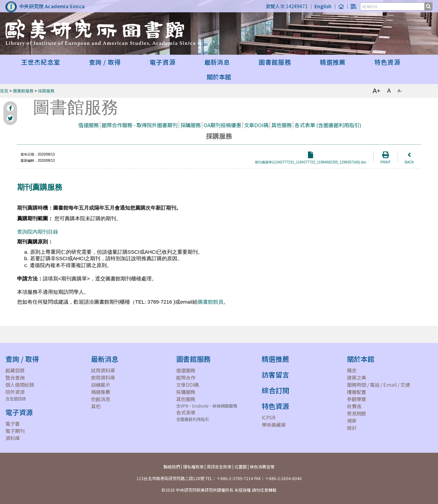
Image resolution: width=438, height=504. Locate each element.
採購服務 (46, 91)
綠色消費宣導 (262, 467)
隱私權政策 (193, 467)
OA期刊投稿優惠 (222, 125)
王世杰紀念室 (41, 62)
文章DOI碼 (256, 125)
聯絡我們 (172, 467)
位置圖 (241, 467)
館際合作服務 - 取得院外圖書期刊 (140, 125)
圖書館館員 (211, 302)
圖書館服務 (23, 91)
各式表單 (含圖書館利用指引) (328, 125)
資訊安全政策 (219, 467)
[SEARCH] (393, 6)
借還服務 (89, 125)
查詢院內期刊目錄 (38, 232)
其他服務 (282, 125)
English (323, 6)
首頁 (4, 91)
